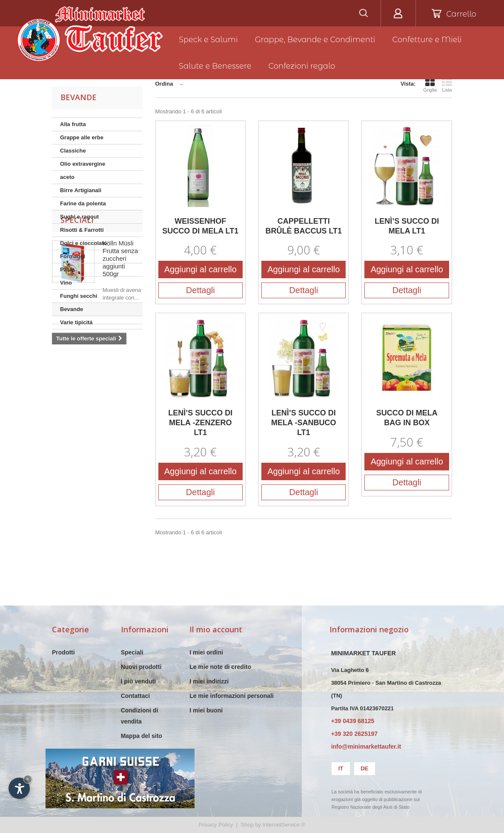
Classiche (73, 151)
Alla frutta (73, 124)
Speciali (77, 353)
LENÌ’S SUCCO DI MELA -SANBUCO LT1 (304, 423)
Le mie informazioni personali (232, 696)
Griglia (430, 85)
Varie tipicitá (76, 322)
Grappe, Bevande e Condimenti (315, 40)
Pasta (67, 269)
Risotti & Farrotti (82, 230)
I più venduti (138, 681)
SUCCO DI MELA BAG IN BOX (407, 418)
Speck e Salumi (208, 40)
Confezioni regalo (302, 66)
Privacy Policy (216, 825)
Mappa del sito (142, 736)
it (341, 768)
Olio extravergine (83, 164)
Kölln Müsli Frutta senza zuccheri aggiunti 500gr (120, 391)
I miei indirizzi (209, 681)
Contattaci (135, 696)
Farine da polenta (83, 203)
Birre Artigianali (81, 190)
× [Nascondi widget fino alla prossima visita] (28, 779)
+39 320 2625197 (354, 734)
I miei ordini (206, 652)
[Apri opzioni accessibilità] (19, 788)
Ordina (164, 84)
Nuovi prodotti (141, 667)
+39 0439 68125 (353, 721)
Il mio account (216, 629)
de (364, 768)
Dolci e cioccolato (84, 243)
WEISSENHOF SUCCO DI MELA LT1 (200, 226)
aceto (67, 177)
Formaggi (73, 256)
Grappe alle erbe (82, 137)
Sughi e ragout (79, 217)
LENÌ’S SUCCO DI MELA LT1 (407, 226)
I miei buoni (206, 710)
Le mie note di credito (220, 667)
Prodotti (63, 652)
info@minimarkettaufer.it (366, 747)
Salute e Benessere (215, 66)
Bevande (72, 309)
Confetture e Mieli (427, 40)
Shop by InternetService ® (273, 825)
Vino (66, 283)
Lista (447, 85)
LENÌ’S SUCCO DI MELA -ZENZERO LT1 (200, 423)
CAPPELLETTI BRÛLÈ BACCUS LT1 (304, 226)
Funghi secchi (79, 296)
